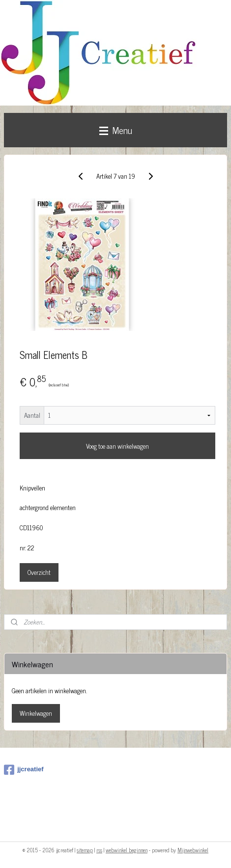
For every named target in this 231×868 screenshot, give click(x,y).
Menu (116, 130)
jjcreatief (24, 770)
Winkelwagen (36, 713)
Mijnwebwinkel (193, 850)
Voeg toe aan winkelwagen (117, 446)
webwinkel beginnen (127, 850)
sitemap (85, 850)
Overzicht (39, 572)
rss (99, 850)
